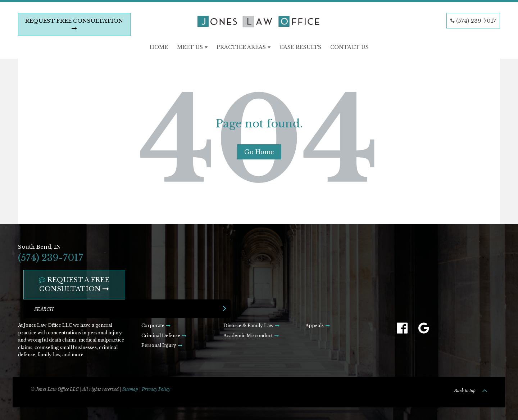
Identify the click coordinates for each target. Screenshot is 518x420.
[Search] (127, 309)
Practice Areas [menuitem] (241, 47)
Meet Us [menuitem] (190, 47)
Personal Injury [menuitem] (159, 345)
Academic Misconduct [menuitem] (248, 336)
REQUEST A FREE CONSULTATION (74, 284)
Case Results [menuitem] (300, 47)
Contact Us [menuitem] (349, 47)
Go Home (259, 152)
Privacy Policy (156, 389)
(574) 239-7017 (473, 21)
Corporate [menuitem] (153, 326)
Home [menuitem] (159, 47)
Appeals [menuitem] (315, 326)
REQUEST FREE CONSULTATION (74, 24)
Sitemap (130, 389)
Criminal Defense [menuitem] (161, 336)
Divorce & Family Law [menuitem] (248, 326)
